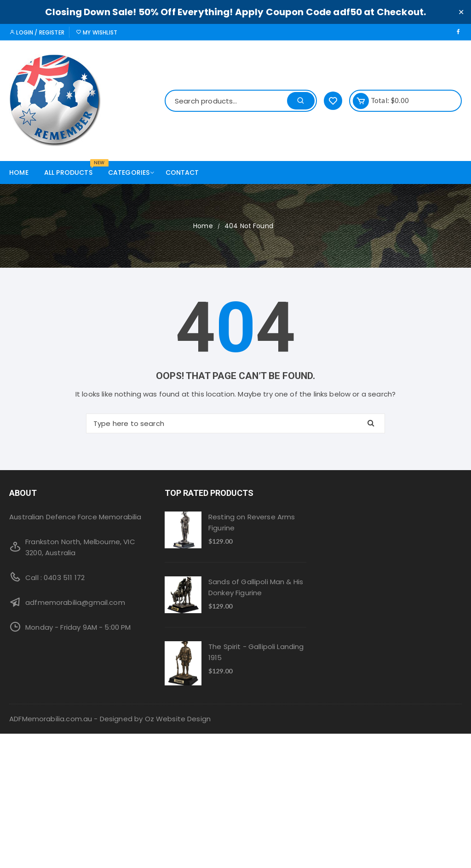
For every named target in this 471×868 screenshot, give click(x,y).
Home (19, 172)
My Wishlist (97, 32)
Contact (182, 172)
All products (72, 169)
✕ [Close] (461, 12)
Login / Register (37, 32)
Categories (132, 172)
